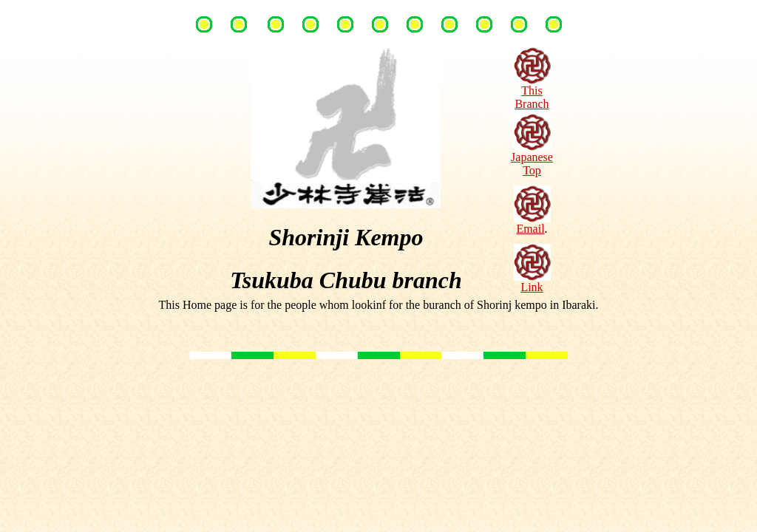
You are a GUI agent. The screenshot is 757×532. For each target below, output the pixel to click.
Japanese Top (532, 158)
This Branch (532, 92)
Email (532, 224)
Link (532, 282)
